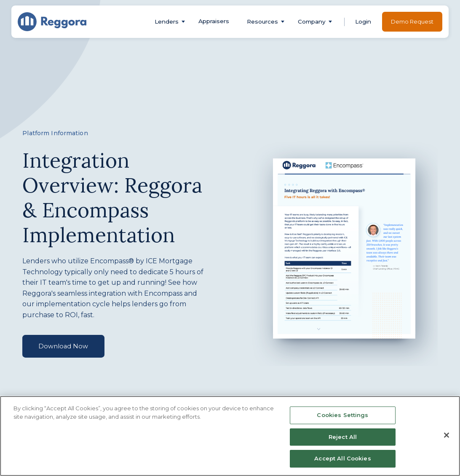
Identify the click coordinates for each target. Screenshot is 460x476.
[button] (167, 22)
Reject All (343, 437)
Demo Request (412, 21)
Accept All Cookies (342, 458)
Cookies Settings (342, 415)
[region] (230, 436)
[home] (52, 22)
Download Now (63, 346)
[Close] (447, 435)
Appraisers (214, 21)
